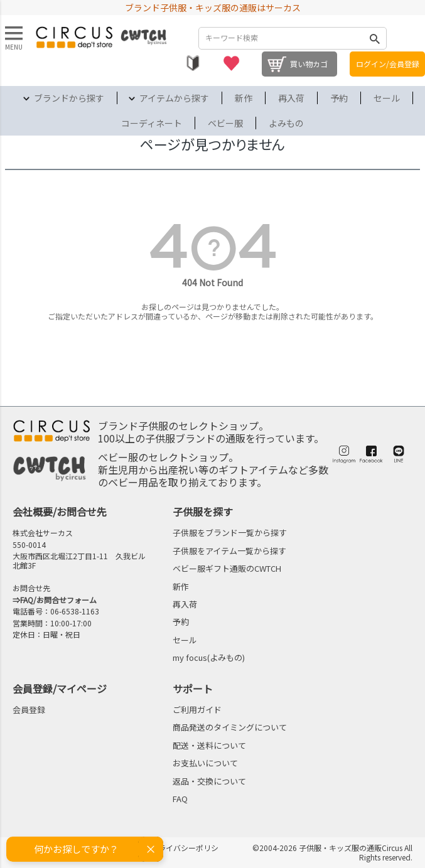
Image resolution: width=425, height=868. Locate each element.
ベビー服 (225, 123)
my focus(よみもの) (209, 657)
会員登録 (29, 710)
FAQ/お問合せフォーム (58, 600)
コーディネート (152, 123)
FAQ (180, 799)
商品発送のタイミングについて (230, 727)
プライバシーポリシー (185, 852)
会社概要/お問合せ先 (60, 512)
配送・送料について (209, 745)
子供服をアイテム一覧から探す (229, 551)
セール (387, 98)
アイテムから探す (174, 98)
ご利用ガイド (197, 710)
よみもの (286, 123)
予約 (339, 98)
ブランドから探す (69, 98)
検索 (374, 38)
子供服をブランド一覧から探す (230, 533)
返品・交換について (209, 781)
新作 (244, 98)
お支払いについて (205, 763)
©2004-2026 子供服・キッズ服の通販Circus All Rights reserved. (332, 852)
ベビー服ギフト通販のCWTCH (227, 568)
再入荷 (291, 98)
